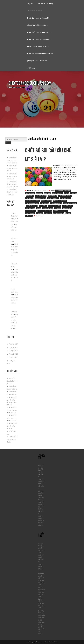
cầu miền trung (39, 193)
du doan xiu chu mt (30, 196)
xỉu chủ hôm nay (39, 213)
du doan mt (66, 193)
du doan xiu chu (74, 193)
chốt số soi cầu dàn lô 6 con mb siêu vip (12, 176)
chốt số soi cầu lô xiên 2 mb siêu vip (12, 168)
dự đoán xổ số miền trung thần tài (32, 203)
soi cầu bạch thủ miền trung (32, 206)
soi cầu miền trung (43, 206)
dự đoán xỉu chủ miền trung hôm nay (32, 201)
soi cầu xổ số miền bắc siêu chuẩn (36, 25)
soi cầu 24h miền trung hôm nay (70, 203)
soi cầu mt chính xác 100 (48, 208)
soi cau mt (39, 208)
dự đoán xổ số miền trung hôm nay (60, 201)
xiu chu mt (68, 213)
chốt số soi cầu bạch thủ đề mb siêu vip (14, 323)
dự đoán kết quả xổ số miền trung (65, 196)
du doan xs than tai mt (52, 196)
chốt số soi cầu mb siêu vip (45, 4)
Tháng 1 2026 (13, 357)
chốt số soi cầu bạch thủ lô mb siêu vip (14, 275)
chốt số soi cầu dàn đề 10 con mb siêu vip (12, 160)
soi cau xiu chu (58, 208)
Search (8, 143)
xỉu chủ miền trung (48, 213)
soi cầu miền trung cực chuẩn (54, 206)
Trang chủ (30, 4)
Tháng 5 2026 (13, 344)
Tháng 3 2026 (13, 351)
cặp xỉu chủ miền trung (30, 193)
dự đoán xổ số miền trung (46, 201)
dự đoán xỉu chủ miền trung (66, 198)
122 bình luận (39, 216)
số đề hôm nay (31, 68)
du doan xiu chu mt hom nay (41, 196)
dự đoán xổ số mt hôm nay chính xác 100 (38, 32)
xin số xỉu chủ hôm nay (30, 213)
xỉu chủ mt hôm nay (29, 216)
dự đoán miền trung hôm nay (40, 198)
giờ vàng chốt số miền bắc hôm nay (37, 61)
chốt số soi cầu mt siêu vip (34, 11)
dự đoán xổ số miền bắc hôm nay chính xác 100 (40, 54)
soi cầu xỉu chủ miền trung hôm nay (45, 211)
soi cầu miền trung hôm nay (68, 206)
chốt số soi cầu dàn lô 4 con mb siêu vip (12, 192)
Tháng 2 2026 (13, 354)
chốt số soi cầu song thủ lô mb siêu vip (14, 250)
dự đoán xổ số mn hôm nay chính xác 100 (38, 18)
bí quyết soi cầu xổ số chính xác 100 (37, 46)
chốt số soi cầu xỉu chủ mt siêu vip (49, 154)
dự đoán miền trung (29, 198)
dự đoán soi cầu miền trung (53, 198)
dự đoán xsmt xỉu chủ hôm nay (56, 203)
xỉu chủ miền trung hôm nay (59, 213)
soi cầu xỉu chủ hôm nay (67, 208)
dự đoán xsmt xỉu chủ (45, 203)
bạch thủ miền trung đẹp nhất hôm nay (63, 191)
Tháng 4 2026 (13, 347)
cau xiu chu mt (47, 193)
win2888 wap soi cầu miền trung (60, 211)
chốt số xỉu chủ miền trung (57, 193)
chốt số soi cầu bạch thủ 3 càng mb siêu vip (12, 184)
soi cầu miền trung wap (30, 208)
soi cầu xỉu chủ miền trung (31, 211)
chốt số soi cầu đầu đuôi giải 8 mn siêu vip (14, 224)
